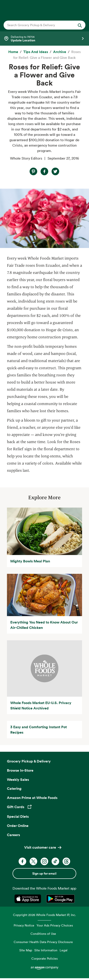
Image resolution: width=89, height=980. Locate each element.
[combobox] (41, 25)
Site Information (46, 950)
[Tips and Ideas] (36, 52)
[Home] (13, 52)
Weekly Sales (18, 779)
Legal (64, 950)
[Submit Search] (80, 25)
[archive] (60, 52)
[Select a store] (44, 38)
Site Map (26, 950)
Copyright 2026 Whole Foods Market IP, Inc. (44, 915)
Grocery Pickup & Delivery (29, 761)
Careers (13, 835)
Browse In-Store (20, 770)
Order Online (18, 826)
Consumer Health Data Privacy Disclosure (43, 942)
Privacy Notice (24, 925)
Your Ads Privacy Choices (55, 925)
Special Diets (18, 816)
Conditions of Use (43, 934)
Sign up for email (44, 873)
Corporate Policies (44, 958)
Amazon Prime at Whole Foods (32, 798)
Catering (14, 788)
